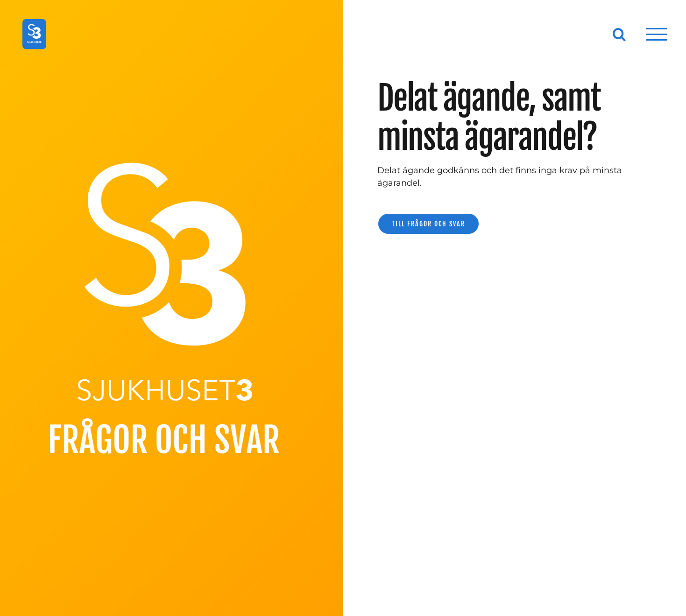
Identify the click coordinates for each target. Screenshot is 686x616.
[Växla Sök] (619, 34)
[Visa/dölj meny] (657, 34)
